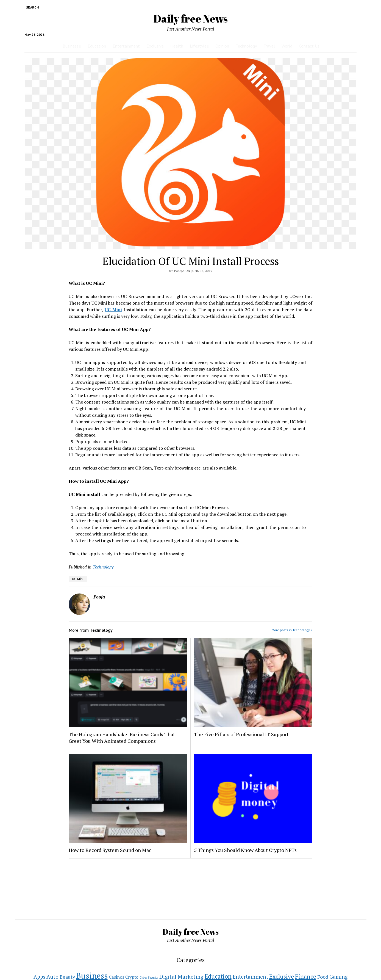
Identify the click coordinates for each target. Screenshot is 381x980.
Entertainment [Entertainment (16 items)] (250, 977)
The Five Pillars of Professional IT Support (241, 734)
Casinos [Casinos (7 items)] (116, 977)
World (287, 46)
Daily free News (191, 19)
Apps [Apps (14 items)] (39, 977)
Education (97, 46)
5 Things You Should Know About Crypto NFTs (245, 850)
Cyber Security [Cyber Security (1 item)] (149, 978)
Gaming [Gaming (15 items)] (339, 977)
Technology (246, 46)
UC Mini (78, 579)
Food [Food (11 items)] (323, 977)
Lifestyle (198, 46)
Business (71, 46)
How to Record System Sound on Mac (110, 850)
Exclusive (155, 46)
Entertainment (126, 46)
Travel (269, 46)
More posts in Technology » (292, 630)
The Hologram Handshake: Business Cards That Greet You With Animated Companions (122, 738)
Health (177, 46)
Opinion (222, 46)
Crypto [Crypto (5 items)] (132, 977)
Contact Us (309, 46)
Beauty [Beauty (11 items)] (67, 977)
